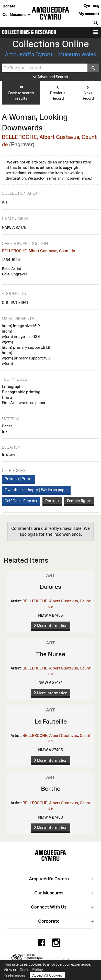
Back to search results (21, 93)
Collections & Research (29, 32)
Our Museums (17, 15)
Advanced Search (51, 77)
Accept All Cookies (47, 975)
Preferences (14, 975)
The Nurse (51, 654)
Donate (9, 6)
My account (89, 14)
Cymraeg (91, 6)
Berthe (51, 788)
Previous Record (58, 93)
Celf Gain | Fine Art (21, 501)
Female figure (79, 501)
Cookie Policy (31, 970)
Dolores (50, 587)
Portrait (52, 501)
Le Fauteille (51, 721)
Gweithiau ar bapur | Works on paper (36, 490)
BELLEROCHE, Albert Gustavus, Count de (38, 251)
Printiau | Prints (19, 479)
